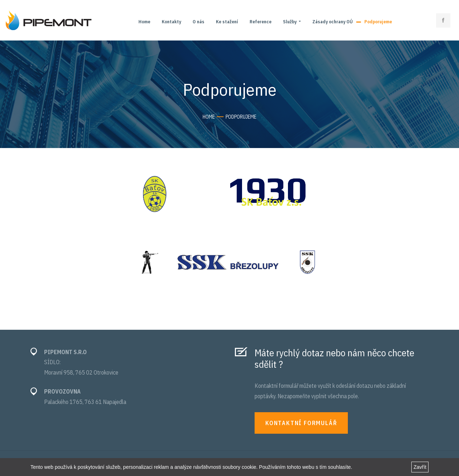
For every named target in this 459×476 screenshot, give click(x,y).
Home (144, 22)
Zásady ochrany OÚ (333, 22)
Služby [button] (290, 22)
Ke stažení (227, 22)
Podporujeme (378, 22)
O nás (198, 22)
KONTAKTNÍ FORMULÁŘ (301, 423)
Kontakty (171, 22)
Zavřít (420, 467)
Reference (261, 22)
